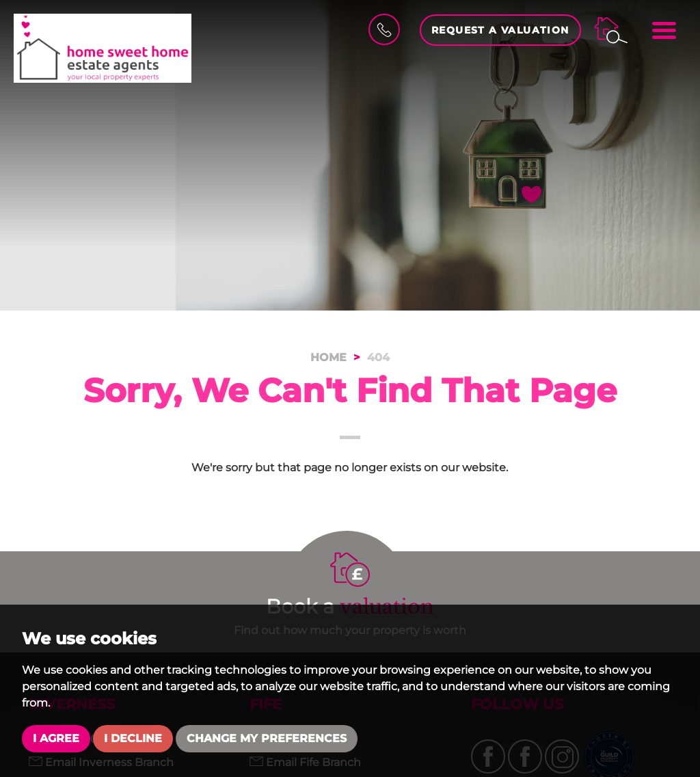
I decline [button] (133, 738)
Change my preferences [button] (267, 738)
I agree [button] (56, 738)
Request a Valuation (500, 30)
